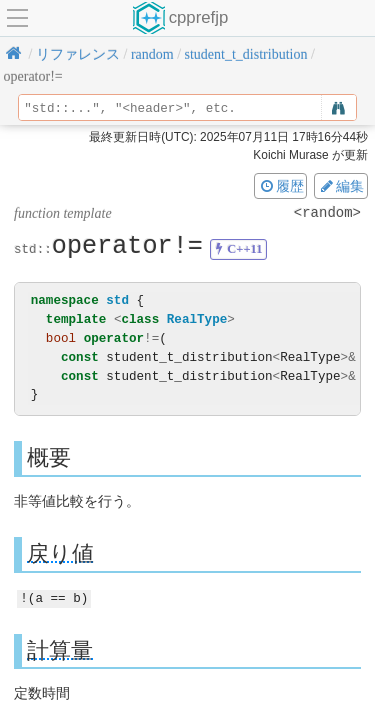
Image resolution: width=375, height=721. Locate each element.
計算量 (60, 649)
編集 (341, 186)
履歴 (281, 186)
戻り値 (60, 553)
